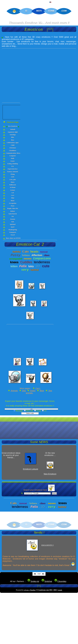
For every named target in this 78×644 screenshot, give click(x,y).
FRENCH (54, 2)
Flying (13, 174)
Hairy (13, 182)
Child (13, 145)
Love (13, 195)
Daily (13, 158)
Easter (13, 161)
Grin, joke (13, 180)
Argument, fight (13, 132)
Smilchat (47, 581)
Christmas (13, 148)
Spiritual (13, 224)
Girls (13, 177)
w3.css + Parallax (30, 590)
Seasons (13, 219)
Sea (13, 216)
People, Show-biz (13, 208)
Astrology (13, 135)
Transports (13, 232)
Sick (13, 222)
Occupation (13, 203)
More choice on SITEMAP (13, 238)
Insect (31, 391)
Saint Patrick (13, 214)
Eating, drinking (13, 164)
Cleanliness (13, 151)
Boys (13, 140)
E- (27, 11)
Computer (13, 156)
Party (13, 206)
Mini (13, 198)
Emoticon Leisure (31, 469)
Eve (13, 166)
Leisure (13, 190)
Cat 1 (37, 388)
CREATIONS (32, 2)
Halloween (13, 185)
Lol (13, 193)
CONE (51, 11)
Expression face (13, 169)
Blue (13, 137)
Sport (13, 227)
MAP (43, 2)
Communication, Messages (13, 153)
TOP (39, 574)
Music (13, 201)
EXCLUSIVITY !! (47, 545)
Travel (13, 235)
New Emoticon (13, 126)
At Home (13, 187)
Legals (60, 590)
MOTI (39, 11)
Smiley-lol (33, 581)
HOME (5, 2)
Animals (13, 129)
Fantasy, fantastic (13, 172)
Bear (41, 391)
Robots (13, 211)
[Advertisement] (26, 74)
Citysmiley (60, 581)
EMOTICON (17, 2)
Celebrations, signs (13, 143)
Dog (23, 391)
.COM (64, 11)
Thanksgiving (13, 230)
